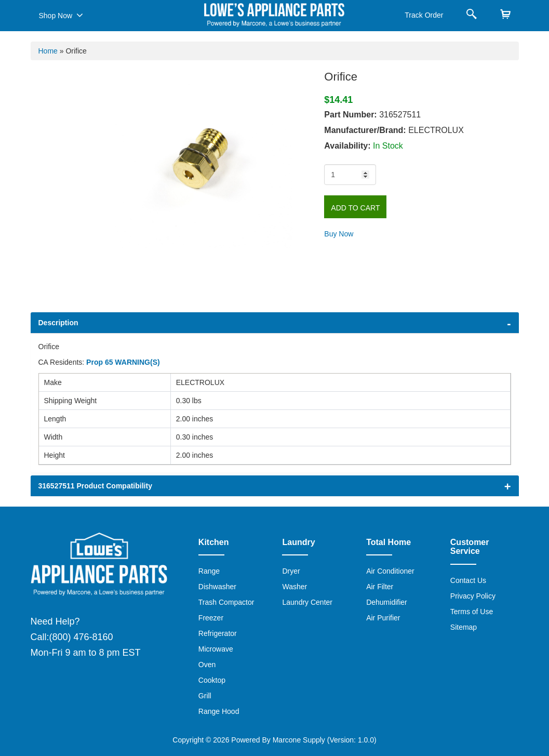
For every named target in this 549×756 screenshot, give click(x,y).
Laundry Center (307, 602)
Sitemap (464, 627)
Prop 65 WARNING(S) (123, 362)
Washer (294, 587)
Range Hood (219, 711)
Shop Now (61, 15)
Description (58, 323)
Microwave (216, 649)
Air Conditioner (390, 571)
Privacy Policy (473, 596)
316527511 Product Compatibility (95, 486)
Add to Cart (355, 208)
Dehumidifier (387, 602)
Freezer (211, 618)
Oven (207, 665)
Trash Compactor (226, 602)
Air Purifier (383, 618)
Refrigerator (218, 633)
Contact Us (468, 580)
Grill (205, 696)
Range (209, 571)
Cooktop (212, 680)
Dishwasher (217, 587)
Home (48, 51)
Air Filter (380, 587)
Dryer (291, 571)
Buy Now (339, 234)
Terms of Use (472, 612)
